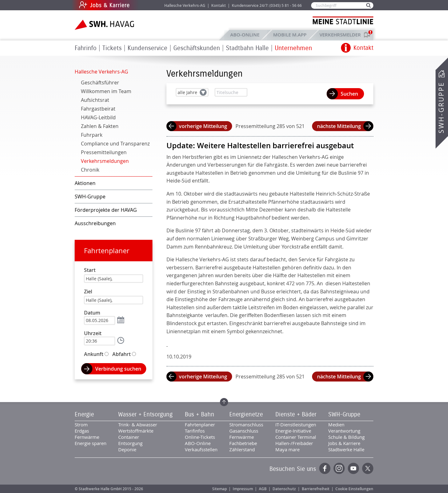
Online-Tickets (200, 437)
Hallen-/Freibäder (294, 443)
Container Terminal (296, 437)
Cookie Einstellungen (354, 489)
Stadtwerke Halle (346, 449)
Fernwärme (87, 437)
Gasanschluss (244, 431)
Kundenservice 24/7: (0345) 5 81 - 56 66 (267, 5)
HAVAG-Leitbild (98, 117)
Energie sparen (91, 443)
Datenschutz (284, 489)
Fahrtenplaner (107, 251)
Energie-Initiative (293, 431)
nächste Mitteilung (339, 126)
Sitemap (219, 489)
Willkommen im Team (106, 91)
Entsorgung (130, 443)
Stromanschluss (246, 424)
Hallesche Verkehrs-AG (185, 5)
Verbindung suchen (118, 369)
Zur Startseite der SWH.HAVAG (105, 25)
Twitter (368, 468)
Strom (81, 424)
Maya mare (287, 449)
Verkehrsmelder (342, 35)
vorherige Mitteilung (203, 126)
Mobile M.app (290, 35)
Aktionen (85, 183)
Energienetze (246, 415)
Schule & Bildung (346, 437)
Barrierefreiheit (316, 489)
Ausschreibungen (95, 223)
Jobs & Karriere (146, 5)
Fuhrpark (92, 135)
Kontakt (219, 5)
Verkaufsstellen (201, 449)
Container (129, 437)
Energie (84, 415)
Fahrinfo (86, 48)
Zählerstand (242, 449)
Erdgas (82, 431)
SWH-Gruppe (441, 108)
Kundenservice (147, 48)
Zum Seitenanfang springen (224, 402)
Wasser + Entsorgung (145, 415)
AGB (263, 489)
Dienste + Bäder (296, 415)
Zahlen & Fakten (100, 126)
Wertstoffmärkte (136, 431)
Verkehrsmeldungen (105, 161)
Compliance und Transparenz (115, 144)
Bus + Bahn (200, 415)
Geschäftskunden (197, 48)
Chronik (90, 170)
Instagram (339, 468)
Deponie (127, 449)
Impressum (243, 489)
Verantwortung (344, 431)
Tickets (112, 48)
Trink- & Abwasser (138, 424)
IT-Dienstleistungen (296, 424)
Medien (336, 424)
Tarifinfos (195, 431)
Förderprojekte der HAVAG (106, 210)
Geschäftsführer (100, 83)
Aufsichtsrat (95, 100)
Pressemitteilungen (104, 152)
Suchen (349, 94)
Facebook (325, 468)
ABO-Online (245, 35)
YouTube (353, 468)
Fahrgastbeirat (98, 109)
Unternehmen (293, 48)
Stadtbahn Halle (247, 48)
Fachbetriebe (243, 443)
